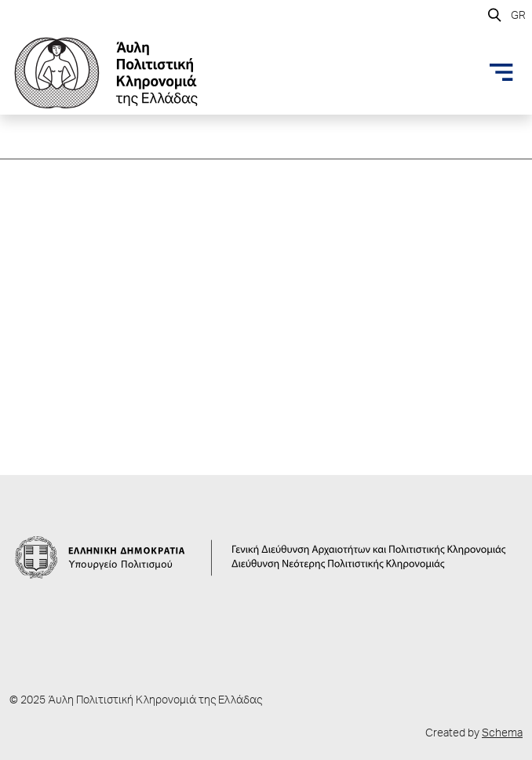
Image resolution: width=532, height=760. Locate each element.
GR (518, 16)
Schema (502, 734)
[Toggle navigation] (501, 72)
